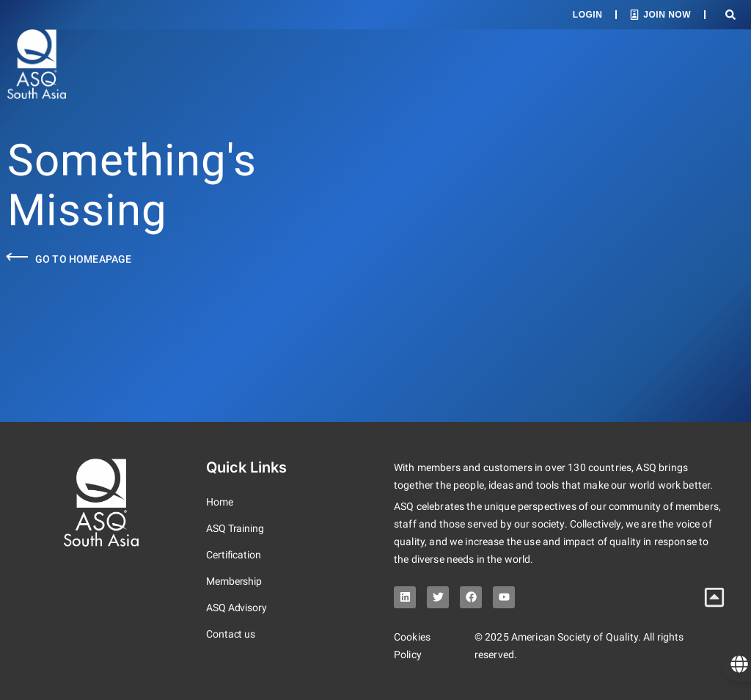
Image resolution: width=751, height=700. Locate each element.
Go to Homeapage (83, 259)
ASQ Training (235, 528)
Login (588, 15)
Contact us (231, 634)
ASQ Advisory (237, 608)
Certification (234, 555)
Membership (234, 581)
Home (220, 502)
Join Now (667, 15)
